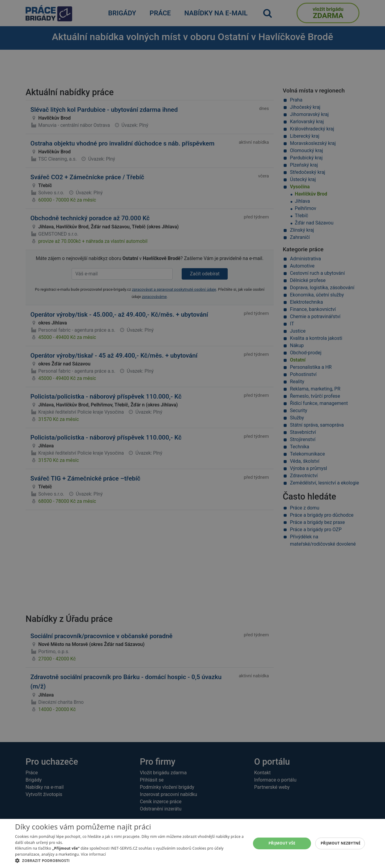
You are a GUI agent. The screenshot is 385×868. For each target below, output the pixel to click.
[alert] (192, 434)
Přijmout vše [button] (282, 843)
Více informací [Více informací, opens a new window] (93, 854)
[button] (129, 860)
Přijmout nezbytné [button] (341, 843)
